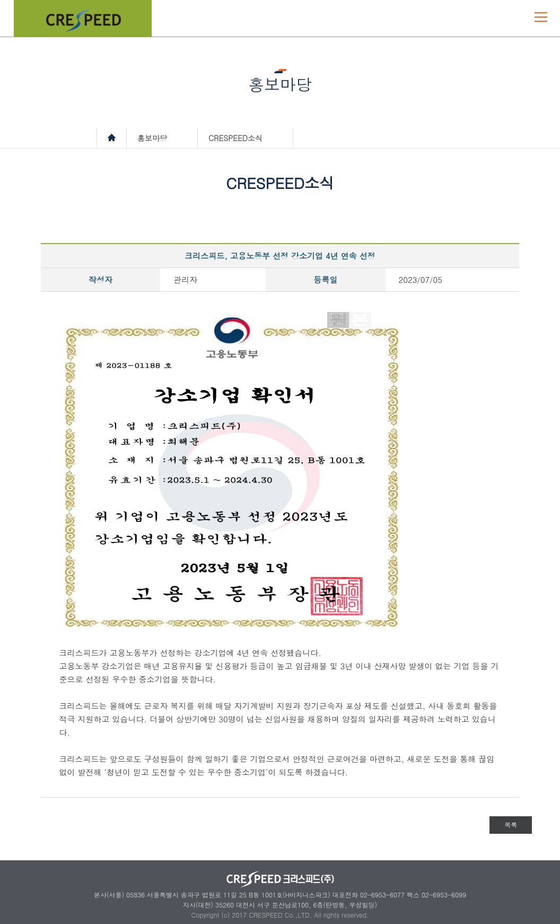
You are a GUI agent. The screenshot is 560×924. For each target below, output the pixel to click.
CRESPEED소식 (235, 138)
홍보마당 (152, 138)
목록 (511, 824)
